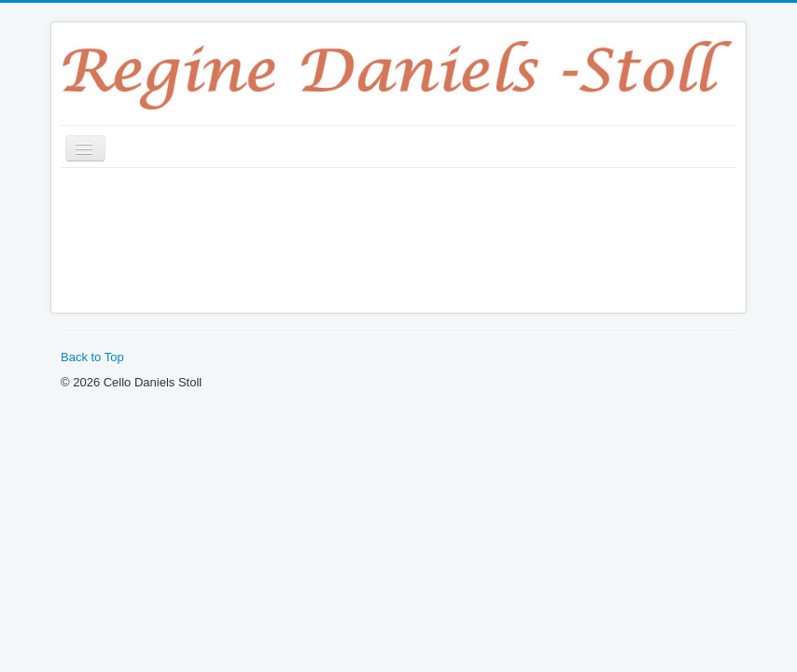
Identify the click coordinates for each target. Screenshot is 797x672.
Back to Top (92, 357)
